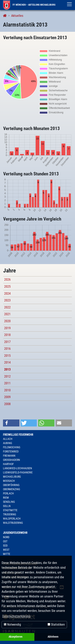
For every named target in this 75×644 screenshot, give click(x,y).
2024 (7, 294)
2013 (7, 369)
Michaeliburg (12, 477)
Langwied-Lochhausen (17, 468)
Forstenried (11, 451)
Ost (5, 541)
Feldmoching (12, 447)
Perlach (8, 493)
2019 (7, 328)
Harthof (8, 464)
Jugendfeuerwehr (15, 533)
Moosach (9, 481)
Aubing (7, 443)
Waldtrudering (13, 523)
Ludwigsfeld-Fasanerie (18, 472)
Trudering (9, 514)
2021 (7, 314)
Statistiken (56, 625)
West (6, 550)
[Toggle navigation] (69, 4)
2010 (7, 390)
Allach (8, 439)
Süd (5, 546)
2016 (7, 349)
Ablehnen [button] (53, 637)
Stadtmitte (10, 510)
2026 (7, 280)
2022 (7, 307)
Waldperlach (12, 519)
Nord (6, 537)
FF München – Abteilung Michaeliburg (29, 5)
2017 (7, 342)
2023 (7, 300)
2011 (7, 383)
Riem (6, 498)
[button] (11, 423)
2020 (7, 321)
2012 (7, 376)
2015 (7, 356)
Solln (7, 506)
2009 (7, 397)
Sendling (9, 502)
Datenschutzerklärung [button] (16, 616)
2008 (7, 404)
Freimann (9, 456)
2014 (7, 362)
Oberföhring (11, 485)
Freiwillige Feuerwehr (18, 435)
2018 (7, 335)
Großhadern (11, 460)
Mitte (7, 554)
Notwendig (12, 625)
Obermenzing (11, 489)
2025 (7, 287)
